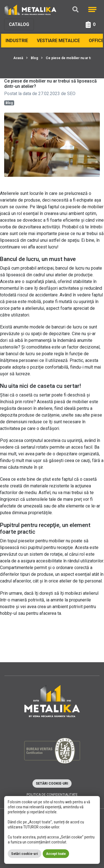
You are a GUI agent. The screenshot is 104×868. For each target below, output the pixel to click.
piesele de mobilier (85, 207)
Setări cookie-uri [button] (52, 784)
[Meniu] (92, 9)
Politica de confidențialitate (52, 795)
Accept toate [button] (56, 854)
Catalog (19, 24)
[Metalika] (31, 9)
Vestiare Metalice (58, 41)
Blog (34, 58)
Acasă (18, 58)
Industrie (17, 41)
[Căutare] (75, 10)
